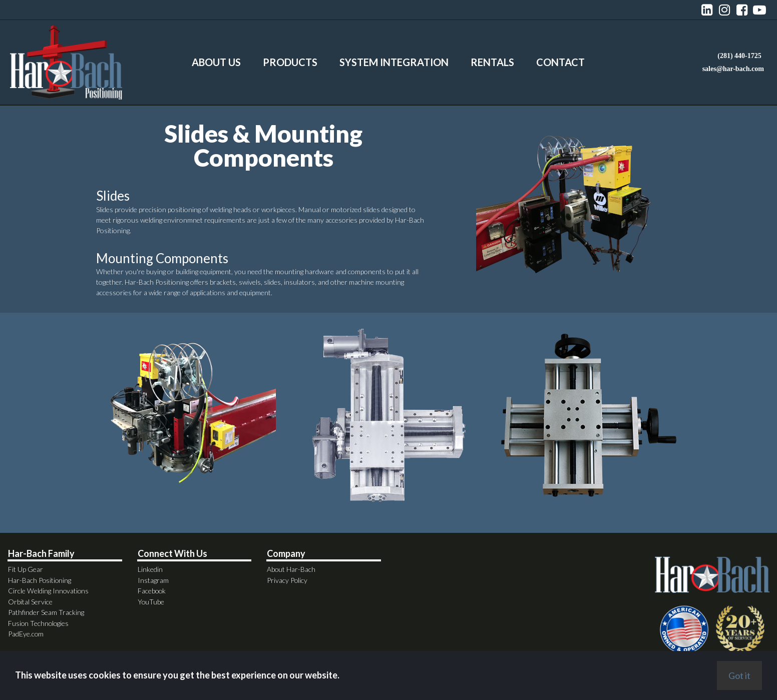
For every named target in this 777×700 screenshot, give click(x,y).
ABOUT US (216, 62)
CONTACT (560, 62)
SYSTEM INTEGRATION (394, 62)
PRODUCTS (290, 62)
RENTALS (492, 62)
